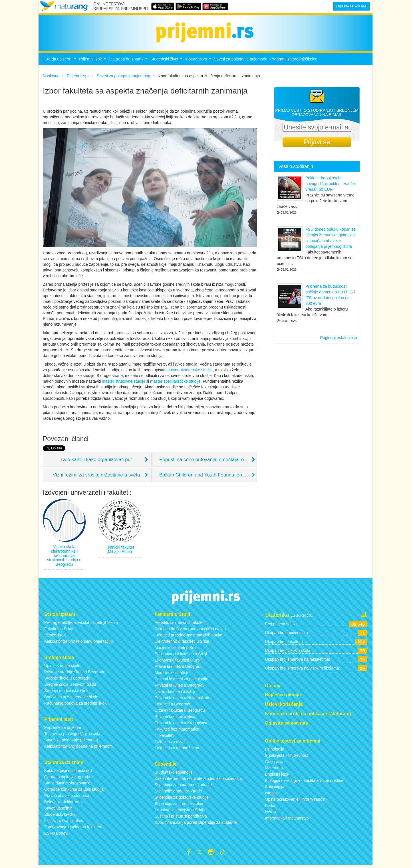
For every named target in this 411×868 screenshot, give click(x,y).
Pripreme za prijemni (63, 729)
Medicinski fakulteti (172, 674)
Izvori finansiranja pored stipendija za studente (196, 824)
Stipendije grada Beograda (178, 793)
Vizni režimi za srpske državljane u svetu (96, 476)
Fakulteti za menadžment (177, 750)
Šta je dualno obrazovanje (67, 784)
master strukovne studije (124, 383)
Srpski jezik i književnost (286, 757)
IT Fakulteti (165, 737)
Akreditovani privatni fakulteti (180, 624)
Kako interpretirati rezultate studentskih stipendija (198, 780)
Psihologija (275, 751)
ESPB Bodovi (56, 835)
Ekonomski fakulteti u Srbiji (179, 662)
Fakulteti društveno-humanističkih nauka (190, 630)
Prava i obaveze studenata (68, 797)
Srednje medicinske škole (67, 692)
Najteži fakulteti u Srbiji (175, 693)
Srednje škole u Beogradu (67, 680)
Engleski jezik (277, 776)
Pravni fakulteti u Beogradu (179, 668)
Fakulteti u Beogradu (173, 706)
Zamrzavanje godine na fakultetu (73, 828)
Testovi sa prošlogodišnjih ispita (72, 735)
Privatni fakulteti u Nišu (175, 718)
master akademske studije (190, 371)
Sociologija (275, 788)
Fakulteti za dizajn (171, 743)
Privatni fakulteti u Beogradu (180, 687)
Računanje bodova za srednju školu (76, 705)
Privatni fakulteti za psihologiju (182, 681)
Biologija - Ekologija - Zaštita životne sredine (304, 782)
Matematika (275, 769)
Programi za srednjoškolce (294, 61)
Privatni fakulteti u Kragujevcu (181, 725)
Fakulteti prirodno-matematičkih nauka (189, 637)
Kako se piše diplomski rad (68, 772)
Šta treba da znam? (129, 62)
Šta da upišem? (61, 62)
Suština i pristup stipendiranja (181, 818)
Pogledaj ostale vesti (339, 339)
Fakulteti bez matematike (177, 731)
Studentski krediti (60, 816)
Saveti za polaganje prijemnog (241, 61)
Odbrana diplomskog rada (67, 778)
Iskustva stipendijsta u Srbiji (179, 812)
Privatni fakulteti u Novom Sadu (183, 699)
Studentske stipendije (174, 774)
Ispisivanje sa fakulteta (64, 822)
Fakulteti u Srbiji (59, 630)
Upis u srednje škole (62, 667)
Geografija (274, 763)
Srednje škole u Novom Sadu (70, 686)
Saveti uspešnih (58, 810)
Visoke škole (55, 637)
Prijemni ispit (93, 62)
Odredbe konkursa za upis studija (74, 791)
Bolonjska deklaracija (63, 803)
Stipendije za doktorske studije (182, 799)
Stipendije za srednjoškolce (179, 805)
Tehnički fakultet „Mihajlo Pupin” (120, 551)
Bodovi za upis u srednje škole (71, 699)
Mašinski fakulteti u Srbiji (177, 649)
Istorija (271, 794)
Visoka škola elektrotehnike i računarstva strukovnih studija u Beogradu (64, 557)
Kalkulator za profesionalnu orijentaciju (78, 643)
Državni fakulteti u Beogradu (180, 712)
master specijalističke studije (175, 383)
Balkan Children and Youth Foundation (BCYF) (208, 476)
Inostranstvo (199, 62)
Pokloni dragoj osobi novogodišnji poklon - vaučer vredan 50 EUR (331, 185)
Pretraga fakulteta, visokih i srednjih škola (81, 624)
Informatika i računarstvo (287, 820)
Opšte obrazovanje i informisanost (295, 801)
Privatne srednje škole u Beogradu (75, 674)
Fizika (270, 807)
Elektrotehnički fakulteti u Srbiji (182, 643)
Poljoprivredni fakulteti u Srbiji (181, 656)
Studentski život (167, 62)
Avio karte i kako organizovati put (96, 461)
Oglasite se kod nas (351, 6)
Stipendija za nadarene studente (183, 786)
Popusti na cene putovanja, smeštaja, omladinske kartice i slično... (208, 461)
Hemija (271, 813)
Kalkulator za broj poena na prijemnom (78, 748)
